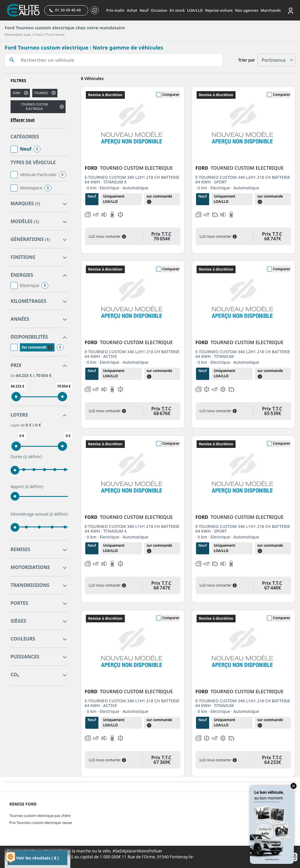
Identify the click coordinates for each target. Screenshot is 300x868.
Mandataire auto (18, 35)
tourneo (41, 93)
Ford (39, 35)
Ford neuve (56, 35)
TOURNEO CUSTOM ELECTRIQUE (35, 107)
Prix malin (115, 10)
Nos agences (247, 10)
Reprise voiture (219, 10)
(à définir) (33, 457)
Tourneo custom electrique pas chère (40, 816)
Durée (26, 457)
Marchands (271, 10)
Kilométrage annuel (39, 514)
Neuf (144, 10)
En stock (177, 10)
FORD (17, 93)
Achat (132, 10)
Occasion (159, 10)
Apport (27, 487)
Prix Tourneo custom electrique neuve (41, 823)
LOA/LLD (195, 10)
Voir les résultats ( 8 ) (37, 858)
